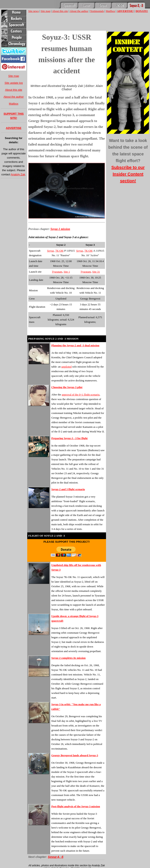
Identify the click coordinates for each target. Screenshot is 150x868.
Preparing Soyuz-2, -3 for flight (69, 438)
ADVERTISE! (125, 11)
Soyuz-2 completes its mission (69, 658)
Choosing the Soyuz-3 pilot (67, 387)
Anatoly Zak (18, 174)
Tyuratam (57, 272)
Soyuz (51, 251)
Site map (14, 76)
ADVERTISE (14, 128)
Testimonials (97, 11)
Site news (34, 11)
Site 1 (67, 272)
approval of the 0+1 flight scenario (81, 395)
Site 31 (96, 272)
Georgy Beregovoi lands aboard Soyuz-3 (75, 755)
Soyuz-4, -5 (56, 857)
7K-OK (59, 251)
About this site (14, 90)
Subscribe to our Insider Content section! (128, 174)
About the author (14, 97)
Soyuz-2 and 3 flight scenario (68, 489)
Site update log (14, 83)
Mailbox (14, 104)
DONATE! (142, 11)
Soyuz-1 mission (60, 229)
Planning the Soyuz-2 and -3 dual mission (75, 345)
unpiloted (67, 367)
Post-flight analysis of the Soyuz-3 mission (76, 806)
